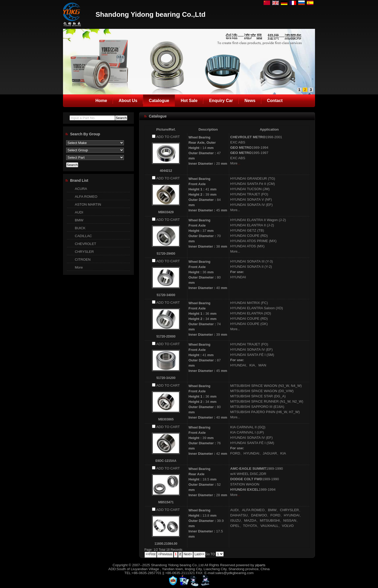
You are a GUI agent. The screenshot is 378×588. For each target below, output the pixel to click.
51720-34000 (166, 295)
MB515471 (166, 502)
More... (235, 210)
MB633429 (166, 212)
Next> (188, 554)
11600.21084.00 (166, 544)
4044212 (166, 171)
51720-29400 (166, 254)
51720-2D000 (166, 336)
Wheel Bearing (199, 137)
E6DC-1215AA (166, 461)
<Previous (165, 554)
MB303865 (166, 419)
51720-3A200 (166, 378)
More (234, 163)
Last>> (199, 554)
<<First (151, 554)
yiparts (260, 565)
